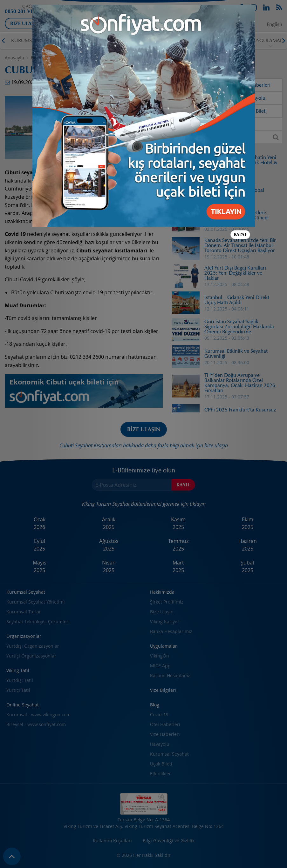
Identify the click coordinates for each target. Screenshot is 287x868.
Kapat (240, 179)
